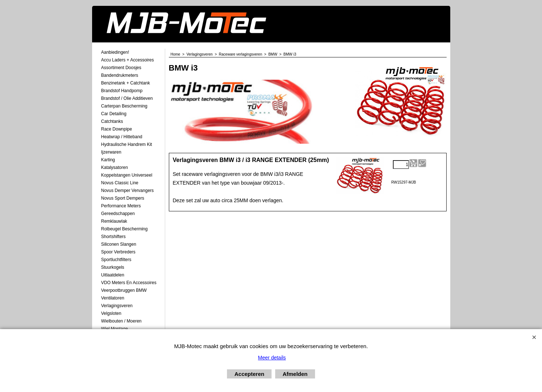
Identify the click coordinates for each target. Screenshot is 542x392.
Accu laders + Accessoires (128, 60)
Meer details (272, 358)
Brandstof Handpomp (122, 91)
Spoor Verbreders (118, 252)
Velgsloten (111, 313)
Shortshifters (113, 237)
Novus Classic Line (120, 183)
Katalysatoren (115, 167)
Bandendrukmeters (120, 75)
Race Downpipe (117, 129)
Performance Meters (121, 206)
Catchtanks (112, 121)
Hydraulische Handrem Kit (127, 144)
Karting (108, 160)
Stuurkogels (113, 267)
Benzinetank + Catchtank (126, 83)
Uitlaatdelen (113, 275)
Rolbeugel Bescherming (124, 229)
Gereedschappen (118, 214)
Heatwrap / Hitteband (122, 137)
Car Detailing (114, 114)
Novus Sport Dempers (123, 198)
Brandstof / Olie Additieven (127, 98)
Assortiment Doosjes (121, 68)
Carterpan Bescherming (124, 106)
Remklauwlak (114, 221)
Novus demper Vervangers (128, 191)
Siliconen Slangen (119, 244)
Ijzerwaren (111, 152)
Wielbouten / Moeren (122, 321)
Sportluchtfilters (116, 260)
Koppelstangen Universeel (127, 175)
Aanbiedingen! (115, 52)
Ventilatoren (113, 298)
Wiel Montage (115, 329)
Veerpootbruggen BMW (124, 290)
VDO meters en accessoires (129, 283)
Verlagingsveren (117, 306)
